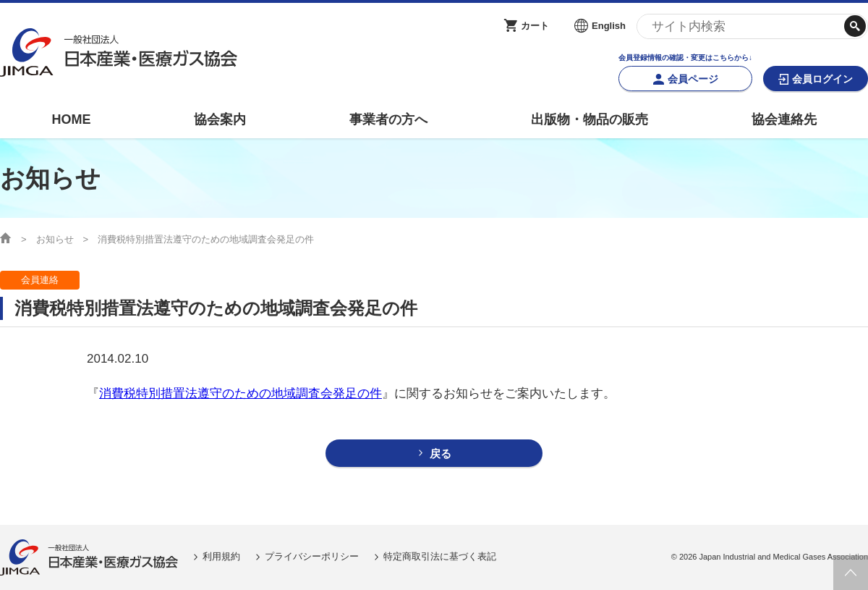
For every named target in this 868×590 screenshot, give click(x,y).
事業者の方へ (388, 119)
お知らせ (55, 239)
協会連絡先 (784, 119)
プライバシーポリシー (312, 556)
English (609, 26)
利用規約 (221, 556)
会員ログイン (822, 79)
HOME (71, 119)
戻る (441, 454)
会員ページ (693, 79)
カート (535, 26)
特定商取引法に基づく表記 (440, 556)
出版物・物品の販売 (590, 119)
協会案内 (220, 119)
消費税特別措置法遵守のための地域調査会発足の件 (241, 393)
